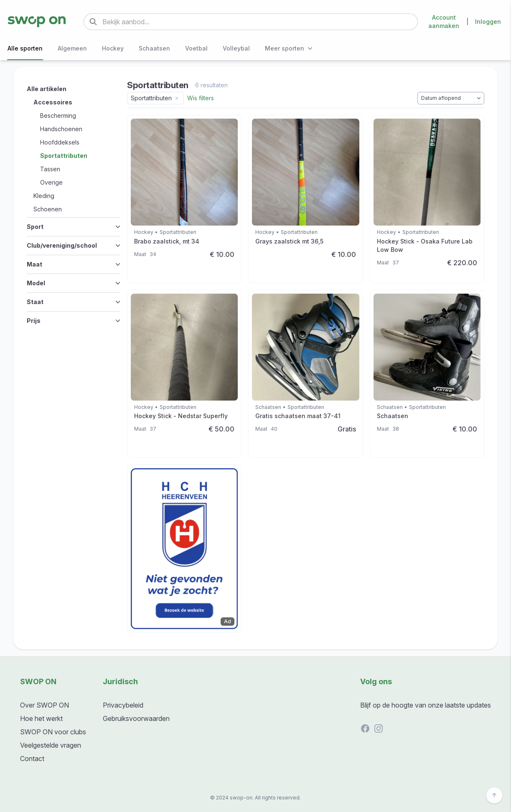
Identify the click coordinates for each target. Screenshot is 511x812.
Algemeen (72, 48)
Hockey (113, 48)
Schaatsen (154, 48)
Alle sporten (25, 48)
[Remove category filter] (177, 98)
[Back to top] (494, 795)
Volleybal (236, 48)
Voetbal (196, 48)
